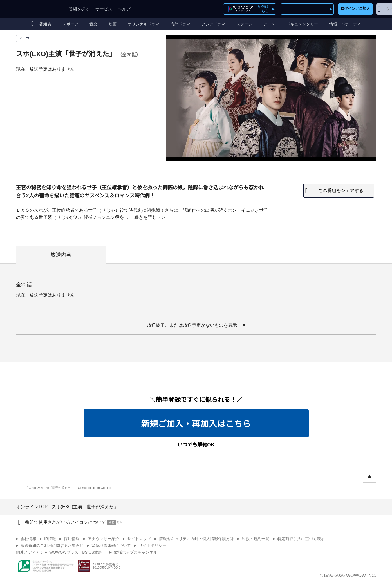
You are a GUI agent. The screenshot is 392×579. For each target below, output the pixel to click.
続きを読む (145, 217)
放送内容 (61, 255)
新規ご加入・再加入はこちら (196, 424)
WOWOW (37, 9)
